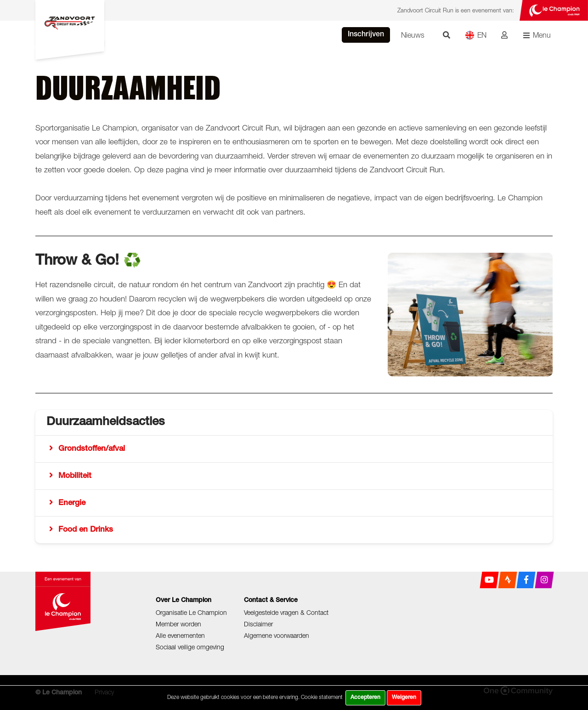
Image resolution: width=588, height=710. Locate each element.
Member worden (178, 624)
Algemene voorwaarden (277, 635)
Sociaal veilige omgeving (190, 647)
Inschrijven (366, 35)
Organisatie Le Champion (191, 612)
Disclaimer (258, 624)
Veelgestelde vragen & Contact (286, 612)
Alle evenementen (180, 635)
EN (476, 35)
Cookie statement (322, 697)
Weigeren (404, 698)
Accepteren (365, 698)
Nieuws (413, 35)
